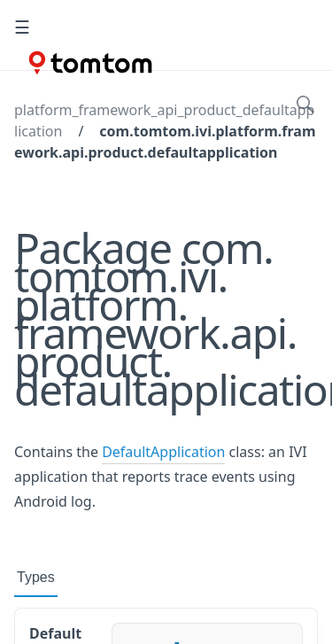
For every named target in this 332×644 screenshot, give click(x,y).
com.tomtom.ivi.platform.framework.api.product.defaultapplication (165, 142)
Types (36, 577)
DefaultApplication (163, 452)
